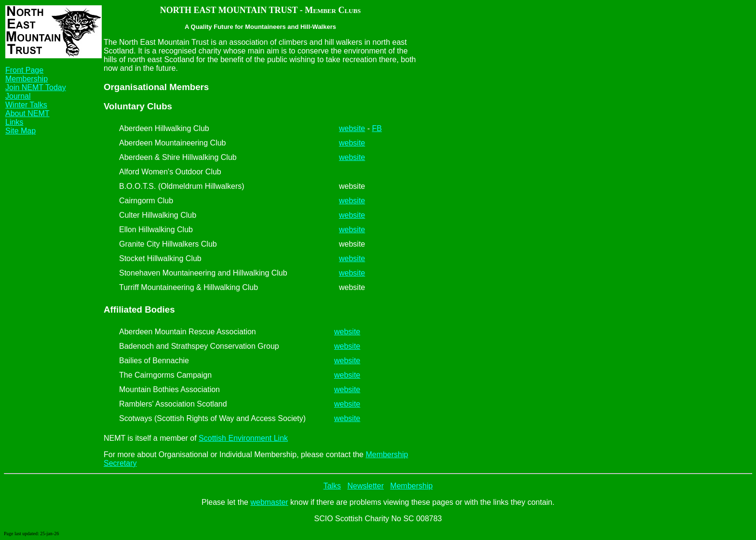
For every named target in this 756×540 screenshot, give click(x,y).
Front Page (24, 70)
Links (14, 122)
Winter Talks (26, 105)
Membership (27, 79)
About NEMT (27, 113)
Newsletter (365, 486)
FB (377, 128)
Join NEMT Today (36, 87)
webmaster (269, 502)
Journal (18, 96)
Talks (332, 486)
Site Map (20, 131)
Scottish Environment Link (243, 438)
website (352, 128)
